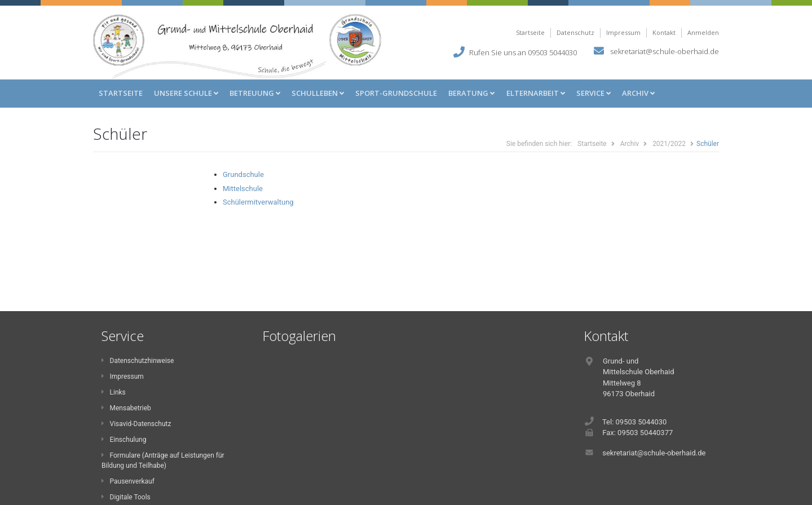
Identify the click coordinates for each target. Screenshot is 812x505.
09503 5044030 (552, 52)
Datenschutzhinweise (138, 361)
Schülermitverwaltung (258, 202)
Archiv (630, 144)
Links (114, 392)
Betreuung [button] (255, 93)
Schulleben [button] (318, 93)
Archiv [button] (638, 93)
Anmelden (703, 32)
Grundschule (243, 174)
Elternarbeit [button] (536, 93)
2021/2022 (669, 144)
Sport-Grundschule (396, 93)
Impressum (623, 32)
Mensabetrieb (126, 408)
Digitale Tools (126, 497)
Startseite (530, 32)
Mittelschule (243, 189)
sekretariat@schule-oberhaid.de (665, 51)
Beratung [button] (471, 93)
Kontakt (664, 32)
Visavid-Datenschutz (136, 424)
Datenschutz (575, 32)
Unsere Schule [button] (186, 93)
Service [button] (593, 93)
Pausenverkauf (128, 481)
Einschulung (124, 440)
